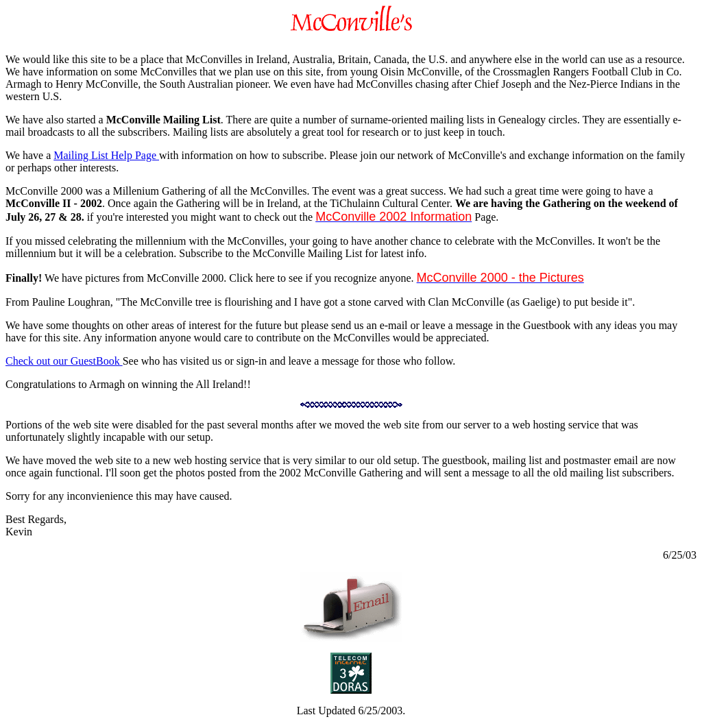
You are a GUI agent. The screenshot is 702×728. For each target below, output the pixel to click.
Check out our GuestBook (64, 361)
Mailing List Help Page (106, 155)
